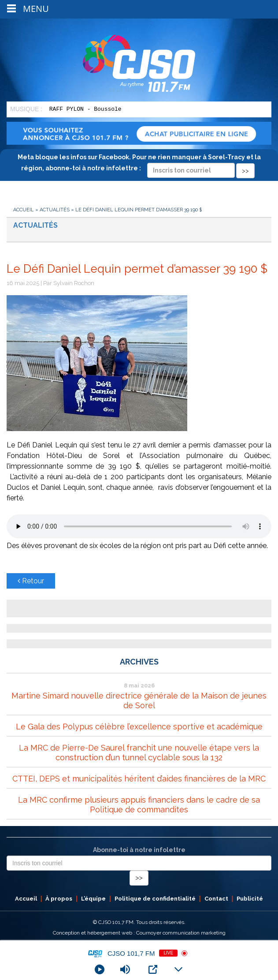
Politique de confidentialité (155, 899)
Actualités (55, 210)
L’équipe (93, 899)
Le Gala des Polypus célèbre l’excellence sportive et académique (139, 727)
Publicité (250, 899)
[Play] (100, 969)
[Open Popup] (153, 969)
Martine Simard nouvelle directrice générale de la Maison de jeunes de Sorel (139, 700)
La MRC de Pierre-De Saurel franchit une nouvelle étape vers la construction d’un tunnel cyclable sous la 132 (139, 753)
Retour (31, 581)
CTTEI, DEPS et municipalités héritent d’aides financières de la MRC (139, 779)
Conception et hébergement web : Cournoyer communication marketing (139, 933)
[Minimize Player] (178, 969)
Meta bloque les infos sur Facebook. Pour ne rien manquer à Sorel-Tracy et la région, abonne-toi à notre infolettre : (139, 164)
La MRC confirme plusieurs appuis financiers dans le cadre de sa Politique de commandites (139, 805)
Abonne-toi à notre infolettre (139, 850)
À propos (59, 899)
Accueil (24, 210)
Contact (216, 899)
